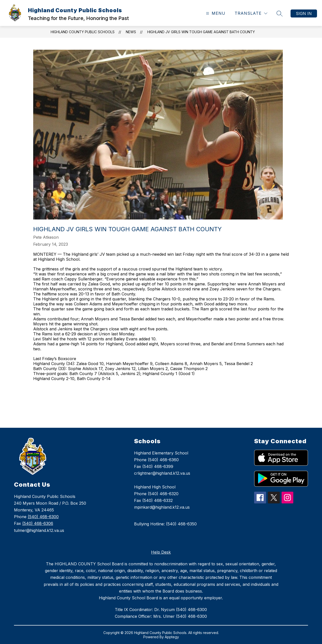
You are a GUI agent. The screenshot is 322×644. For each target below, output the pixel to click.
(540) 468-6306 (38, 523)
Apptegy (172, 637)
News (131, 32)
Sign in (304, 13)
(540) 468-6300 (43, 517)
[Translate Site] (251, 13)
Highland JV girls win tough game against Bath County (201, 32)
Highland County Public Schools (83, 32)
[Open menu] (215, 13)
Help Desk (161, 552)
